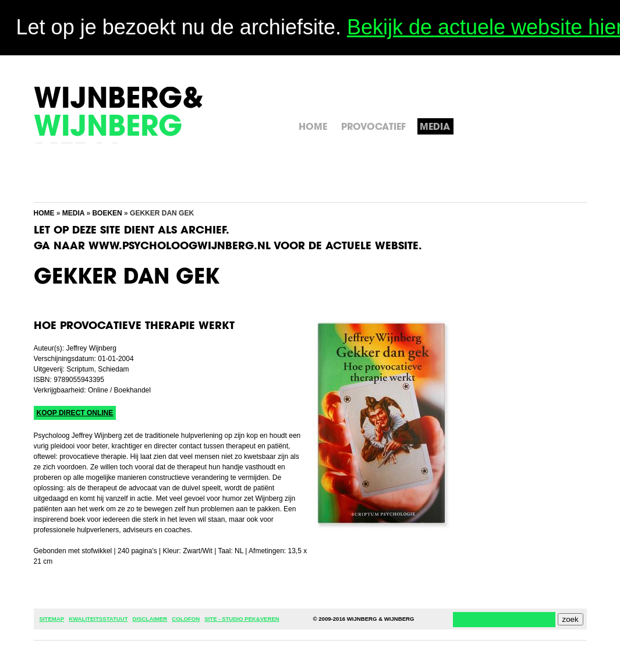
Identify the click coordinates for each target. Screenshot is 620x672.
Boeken (107, 213)
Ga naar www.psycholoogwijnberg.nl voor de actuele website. (228, 247)
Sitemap (52, 619)
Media (73, 213)
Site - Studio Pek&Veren (242, 619)
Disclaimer (150, 619)
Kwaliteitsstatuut (98, 619)
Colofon (186, 619)
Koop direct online (75, 413)
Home (44, 213)
